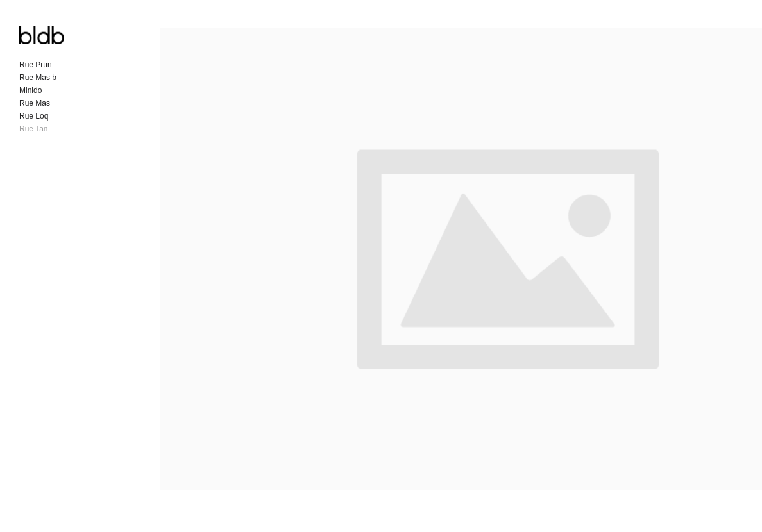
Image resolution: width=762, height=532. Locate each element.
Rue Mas (35, 103)
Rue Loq (34, 116)
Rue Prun (36, 65)
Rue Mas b (38, 78)
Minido (30, 90)
